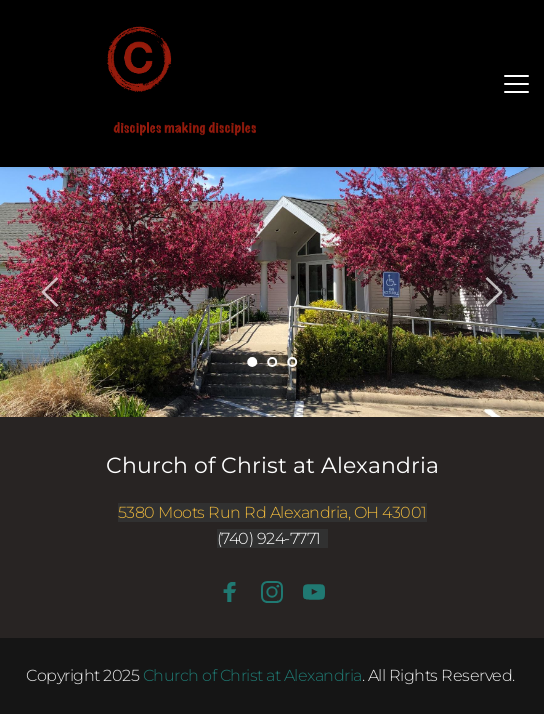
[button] (516, 83)
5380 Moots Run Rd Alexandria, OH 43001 (272, 512)
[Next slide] (493, 292)
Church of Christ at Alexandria (272, 465)
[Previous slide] (51, 292)
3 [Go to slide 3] (292, 362)
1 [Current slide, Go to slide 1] (252, 362)
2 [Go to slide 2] (272, 362)
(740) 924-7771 (269, 538)
